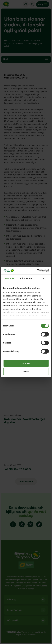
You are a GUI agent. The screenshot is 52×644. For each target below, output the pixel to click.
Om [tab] (43, 278)
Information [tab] (26, 278)
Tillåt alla (26, 363)
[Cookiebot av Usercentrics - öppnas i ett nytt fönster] (37, 271)
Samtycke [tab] (9, 278)
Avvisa (26, 371)
